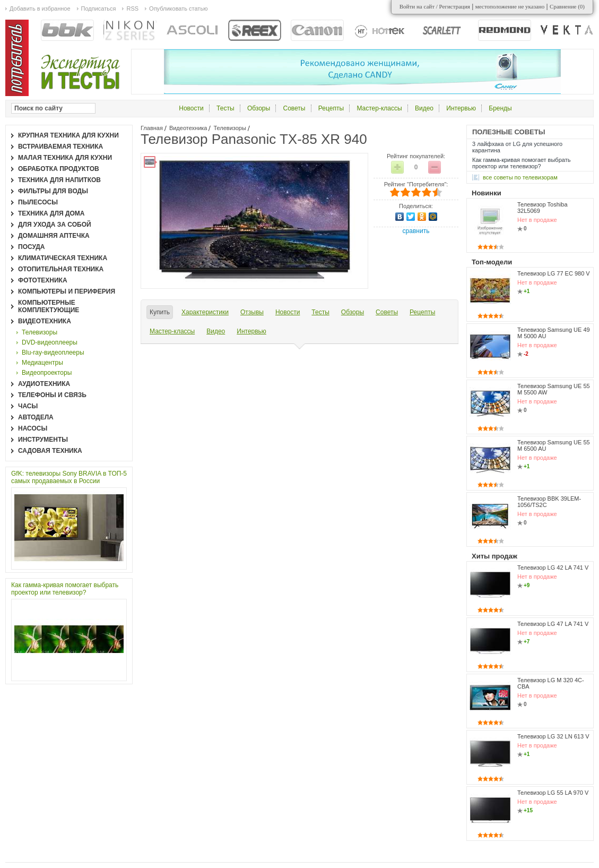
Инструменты (43, 440)
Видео (424, 108)
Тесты (225, 108)
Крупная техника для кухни (68, 135)
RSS (132, 8)
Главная (152, 128)
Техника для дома (51, 213)
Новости (191, 108)
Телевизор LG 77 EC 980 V (554, 273)
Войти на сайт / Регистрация (435, 6)
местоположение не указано (510, 6)
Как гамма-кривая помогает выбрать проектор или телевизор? (65, 589)
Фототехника (43, 280)
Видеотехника (188, 128)
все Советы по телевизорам (520, 177)
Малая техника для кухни (65, 158)
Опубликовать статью (178, 8)
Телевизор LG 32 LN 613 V (553, 736)
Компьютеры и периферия (67, 291)
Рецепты (331, 108)
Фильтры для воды (53, 191)
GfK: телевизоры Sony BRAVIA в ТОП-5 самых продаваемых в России (69, 477)
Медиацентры (42, 363)
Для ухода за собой (55, 225)
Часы (28, 406)
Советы (294, 108)
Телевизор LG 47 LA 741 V (553, 624)
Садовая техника (50, 451)
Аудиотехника (44, 384)
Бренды (500, 108)
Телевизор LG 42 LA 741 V (553, 568)
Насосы (33, 428)
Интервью (461, 108)
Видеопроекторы (47, 373)
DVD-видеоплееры (50, 342)
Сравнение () (567, 6)
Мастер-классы (379, 108)
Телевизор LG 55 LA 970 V (553, 793)
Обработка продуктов (59, 169)
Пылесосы (38, 202)
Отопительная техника (61, 269)
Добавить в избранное (40, 8)
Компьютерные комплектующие (49, 306)
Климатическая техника (63, 258)
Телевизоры (229, 128)
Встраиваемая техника (60, 147)
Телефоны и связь (52, 395)
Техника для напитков (59, 180)
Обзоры (259, 108)
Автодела (36, 417)
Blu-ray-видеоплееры (53, 353)
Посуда (32, 247)
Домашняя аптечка (54, 236)
